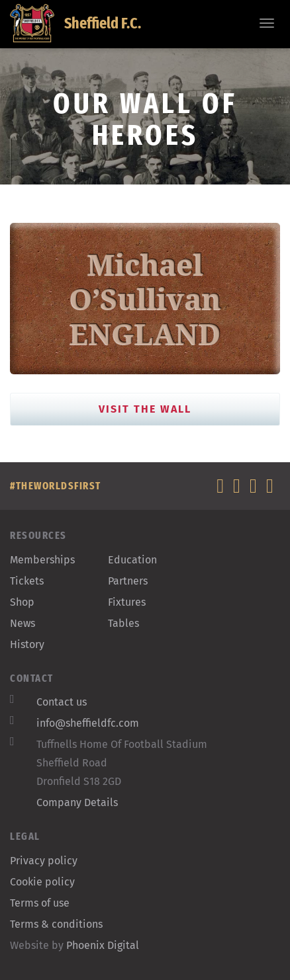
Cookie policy (42, 882)
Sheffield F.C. (75, 23)
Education (132, 560)
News (23, 623)
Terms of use (40, 903)
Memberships (42, 560)
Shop (22, 602)
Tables (123, 623)
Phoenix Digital (103, 945)
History (27, 644)
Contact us (62, 702)
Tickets (27, 581)
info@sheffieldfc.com (88, 723)
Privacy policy (44, 861)
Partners (128, 581)
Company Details (77, 802)
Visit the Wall (145, 409)
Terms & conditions (56, 924)
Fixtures (127, 602)
